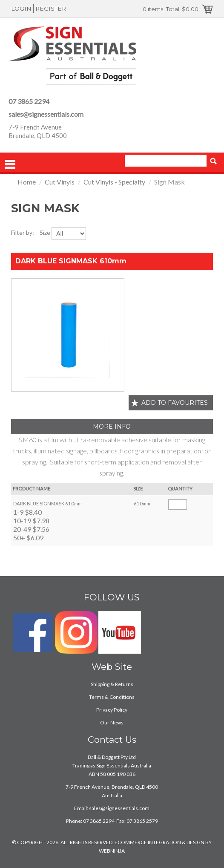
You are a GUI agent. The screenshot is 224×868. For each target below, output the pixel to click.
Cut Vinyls (60, 182)
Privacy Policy (112, 710)
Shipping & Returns (112, 684)
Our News (112, 722)
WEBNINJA (112, 851)
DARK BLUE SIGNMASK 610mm (71, 261)
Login (21, 9)
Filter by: (23, 232)
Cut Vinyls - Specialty (114, 182)
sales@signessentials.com (46, 114)
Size (45, 232)
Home (27, 182)
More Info (112, 427)
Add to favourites (175, 403)
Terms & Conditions (112, 697)
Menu (10, 164)
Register (51, 9)
